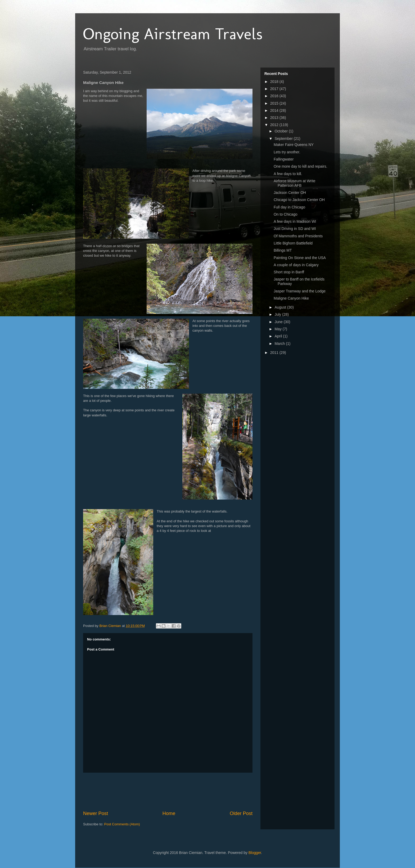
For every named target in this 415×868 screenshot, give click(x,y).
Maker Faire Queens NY (294, 145)
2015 (275, 103)
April (279, 336)
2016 (275, 96)
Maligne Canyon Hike (291, 298)
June (279, 322)
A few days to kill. (288, 174)
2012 (275, 125)
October (282, 131)
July (278, 314)
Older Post (241, 813)
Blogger (255, 853)
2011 (275, 353)
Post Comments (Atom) (122, 824)
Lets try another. (287, 152)
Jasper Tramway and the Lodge (300, 291)
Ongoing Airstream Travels (173, 34)
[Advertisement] (179, 791)
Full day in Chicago (289, 207)
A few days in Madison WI (295, 221)
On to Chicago (286, 214)
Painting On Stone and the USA (300, 258)
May (278, 329)
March (280, 344)
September (284, 139)
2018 (275, 82)
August (281, 307)
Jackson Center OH (290, 193)
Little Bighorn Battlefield (293, 243)
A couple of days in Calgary (296, 265)
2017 (275, 89)
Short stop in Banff (289, 272)
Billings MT (283, 250)
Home (169, 813)
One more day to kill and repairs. (300, 166)
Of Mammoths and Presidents (298, 236)
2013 (275, 118)
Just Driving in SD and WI (295, 229)
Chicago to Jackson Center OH (299, 200)
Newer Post (96, 813)
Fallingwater (284, 159)
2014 (275, 110)
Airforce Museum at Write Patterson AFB (295, 183)
